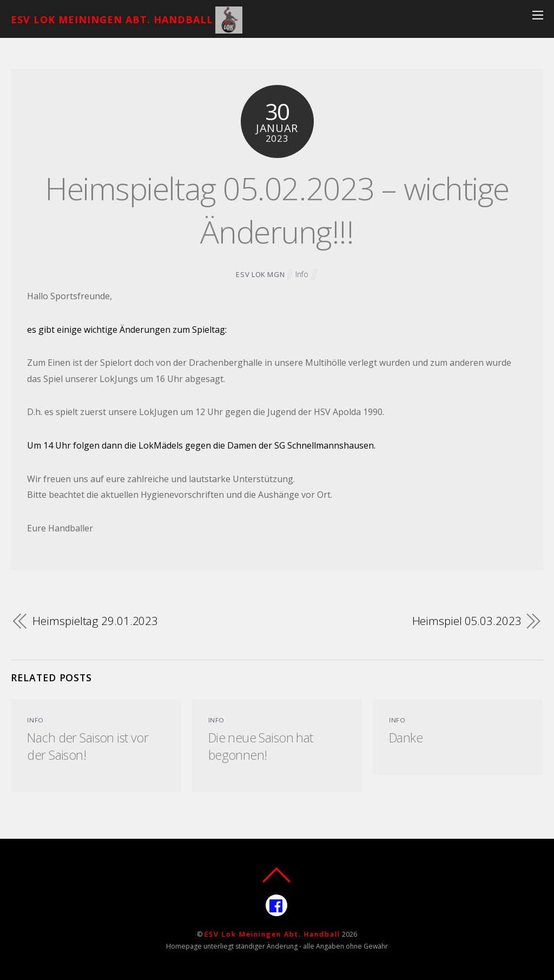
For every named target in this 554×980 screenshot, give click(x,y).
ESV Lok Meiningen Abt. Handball (272, 934)
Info (302, 274)
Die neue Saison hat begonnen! (261, 746)
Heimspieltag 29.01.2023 (95, 621)
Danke (406, 738)
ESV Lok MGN (260, 274)
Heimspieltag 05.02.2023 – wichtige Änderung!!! (277, 210)
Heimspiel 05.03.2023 (467, 621)
